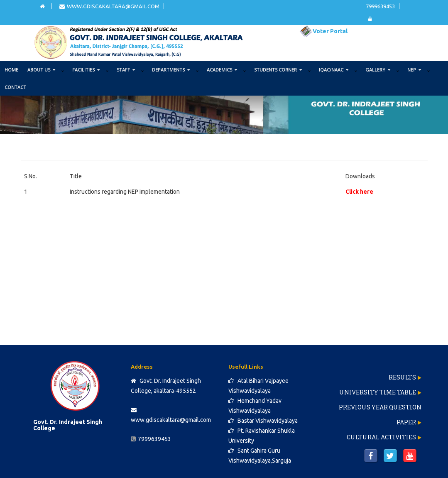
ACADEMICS (222, 70)
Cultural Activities (381, 437)
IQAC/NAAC (334, 70)
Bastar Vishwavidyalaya (263, 421)
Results (402, 377)
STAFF (126, 70)
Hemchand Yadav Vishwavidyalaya (255, 406)
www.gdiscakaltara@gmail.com (109, 6)
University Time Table (378, 392)
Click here (359, 192)
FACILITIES (86, 70)
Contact (15, 87)
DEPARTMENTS (171, 70)
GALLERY (378, 70)
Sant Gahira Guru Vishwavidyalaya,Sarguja (260, 456)
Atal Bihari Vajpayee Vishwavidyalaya (258, 386)
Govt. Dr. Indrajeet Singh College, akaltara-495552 (166, 386)
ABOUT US (41, 70)
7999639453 (380, 6)
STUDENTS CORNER (278, 70)
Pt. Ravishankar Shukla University (262, 436)
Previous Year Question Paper (380, 415)
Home (11, 70)
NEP (414, 70)
